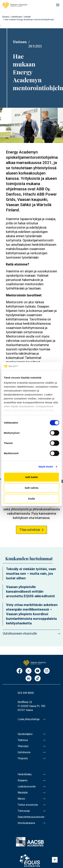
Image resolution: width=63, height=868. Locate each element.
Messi (21, 799)
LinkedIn (29, 679)
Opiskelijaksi (25, 734)
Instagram (47, 671)
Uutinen (20, 42)
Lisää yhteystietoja (29, 719)
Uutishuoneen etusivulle (20, 633)
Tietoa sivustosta (28, 805)
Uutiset (27, 17)
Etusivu (6, 17)
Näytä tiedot (46, 467)
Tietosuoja (24, 811)
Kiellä (31, 499)
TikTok (38, 679)
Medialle (23, 793)
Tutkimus (23, 740)
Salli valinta (32, 488)
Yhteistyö (23, 746)
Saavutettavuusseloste (31, 817)
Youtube (38, 671)
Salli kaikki (32, 477)
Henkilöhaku (25, 774)
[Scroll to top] (55, 860)
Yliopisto (23, 758)
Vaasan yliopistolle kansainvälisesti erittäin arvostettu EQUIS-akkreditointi (30, 591)
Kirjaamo (23, 780)
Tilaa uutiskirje (30, 530)
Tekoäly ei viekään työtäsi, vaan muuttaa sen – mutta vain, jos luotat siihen (31, 574)
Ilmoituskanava (26, 823)
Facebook (19, 671)
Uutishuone (17, 17)
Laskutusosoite (27, 786)
